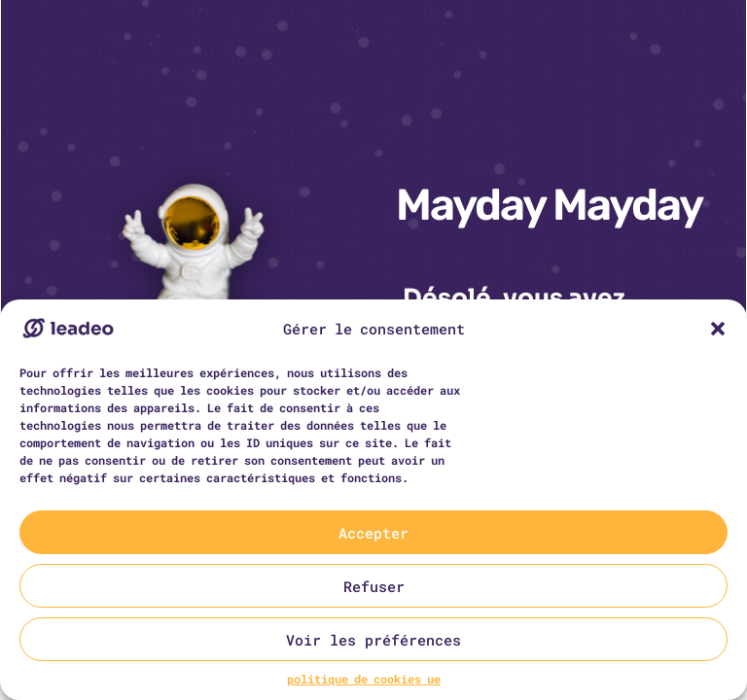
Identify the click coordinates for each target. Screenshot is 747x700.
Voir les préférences (373, 640)
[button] (718, 329)
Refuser (374, 586)
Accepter (373, 533)
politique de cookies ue (364, 679)
